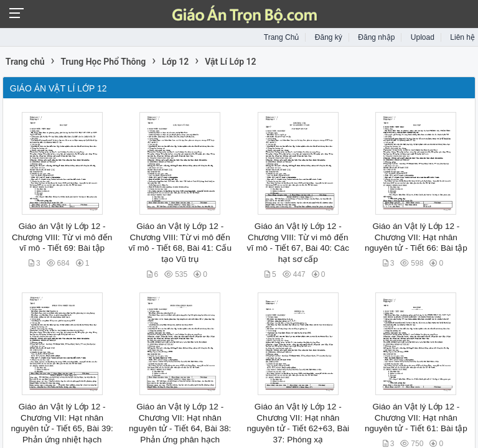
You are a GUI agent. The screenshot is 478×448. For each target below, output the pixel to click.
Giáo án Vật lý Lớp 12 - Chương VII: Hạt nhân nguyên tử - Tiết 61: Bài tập (416, 418)
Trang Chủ (282, 37)
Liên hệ (462, 37)
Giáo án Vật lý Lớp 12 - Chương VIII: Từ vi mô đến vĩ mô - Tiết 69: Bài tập (62, 237)
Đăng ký (329, 37)
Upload (423, 37)
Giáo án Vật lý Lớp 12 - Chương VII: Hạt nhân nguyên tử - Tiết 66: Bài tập (416, 237)
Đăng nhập (376, 37)
